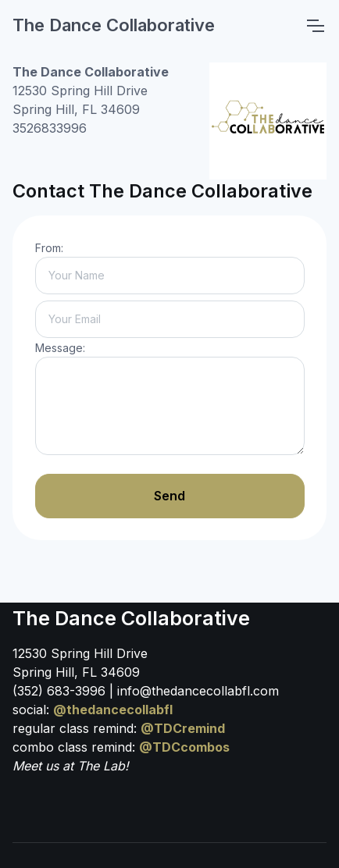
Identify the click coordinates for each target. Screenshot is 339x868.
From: (49, 248)
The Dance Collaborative (114, 25)
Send (169, 496)
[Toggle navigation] (315, 26)
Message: (60, 348)
